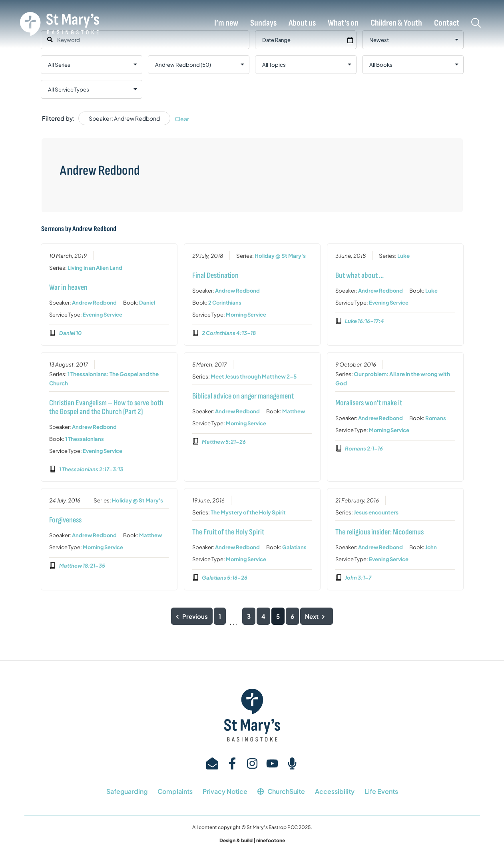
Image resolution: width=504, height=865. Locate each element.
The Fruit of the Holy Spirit (228, 532)
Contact (447, 23)
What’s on (343, 23)
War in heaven (68, 287)
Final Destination (215, 275)
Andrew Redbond (94, 303)
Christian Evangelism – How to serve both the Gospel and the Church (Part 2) (106, 407)
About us (302, 23)
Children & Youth (396, 23)
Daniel (147, 303)
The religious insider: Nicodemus (379, 532)
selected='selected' (199, 65)
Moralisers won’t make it (368, 403)
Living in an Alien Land (95, 268)
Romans (435, 418)
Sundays (263, 23)
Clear (182, 119)
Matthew (294, 411)
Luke (403, 256)
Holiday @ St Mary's (280, 256)
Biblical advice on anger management (243, 396)
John (431, 548)
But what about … (359, 275)
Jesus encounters (376, 513)
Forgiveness (65, 520)
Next (317, 616)
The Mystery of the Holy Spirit (248, 513)
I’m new (226, 23)
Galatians (294, 548)
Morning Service (246, 315)
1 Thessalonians (85, 439)
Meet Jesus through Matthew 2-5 (254, 376)
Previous (192, 616)
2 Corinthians (225, 303)
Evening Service (103, 315)
